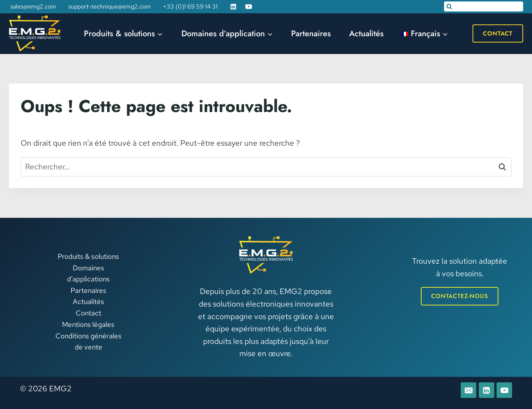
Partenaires (311, 33)
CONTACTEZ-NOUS (460, 296)
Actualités (366, 33)
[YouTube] (249, 7)
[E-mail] (468, 390)
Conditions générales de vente (88, 342)
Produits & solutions (88, 256)
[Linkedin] (233, 7)
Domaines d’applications (88, 273)
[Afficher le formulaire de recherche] (484, 6)
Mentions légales (88, 325)
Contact (498, 33)
